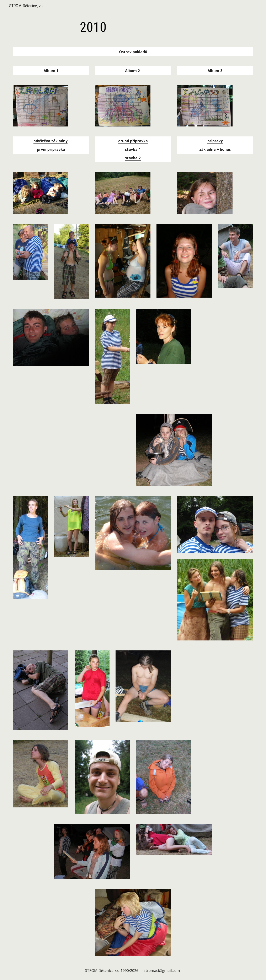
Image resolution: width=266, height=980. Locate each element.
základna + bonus (215, 149)
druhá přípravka (133, 141)
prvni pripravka (51, 149)
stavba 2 (133, 158)
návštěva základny (50, 141)
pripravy (215, 141)
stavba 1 (133, 149)
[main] (93, 27)
